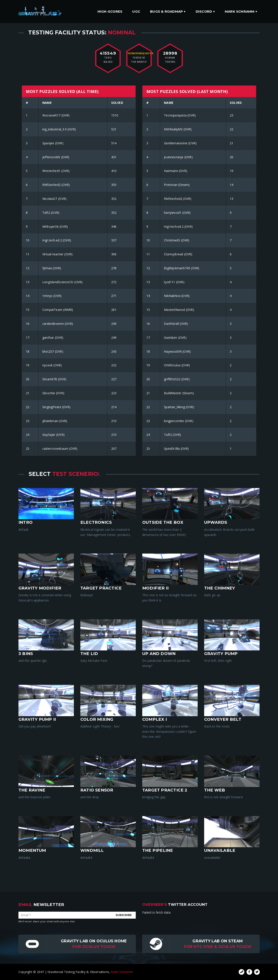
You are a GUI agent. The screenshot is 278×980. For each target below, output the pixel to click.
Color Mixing (97, 719)
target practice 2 (165, 790)
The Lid (89, 654)
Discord (204, 11)
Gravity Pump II (37, 719)
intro (26, 522)
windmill (92, 850)
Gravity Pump (221, 654)
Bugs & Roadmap (167, 11)
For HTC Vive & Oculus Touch (218, 947)
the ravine (32, 790)
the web (215, 790)
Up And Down (159, 654)
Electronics (96, 522)
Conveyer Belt (223, 719)
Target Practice (101, 588)
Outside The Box (163, 522)
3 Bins (26, 654)
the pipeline (158, 850)
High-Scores (110, 11)
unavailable (220, 850)
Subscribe (124, 915)
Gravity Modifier (40, 588)
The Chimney (220, 588)
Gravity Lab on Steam (218, 941)
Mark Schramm (240, 11)
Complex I (155, 719)
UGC (136, 11)
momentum (32, 850)
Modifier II (155, 588)
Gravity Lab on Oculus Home (94, 941)
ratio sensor (97, 790)
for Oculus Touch (94, 947)
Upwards (216, 522)
